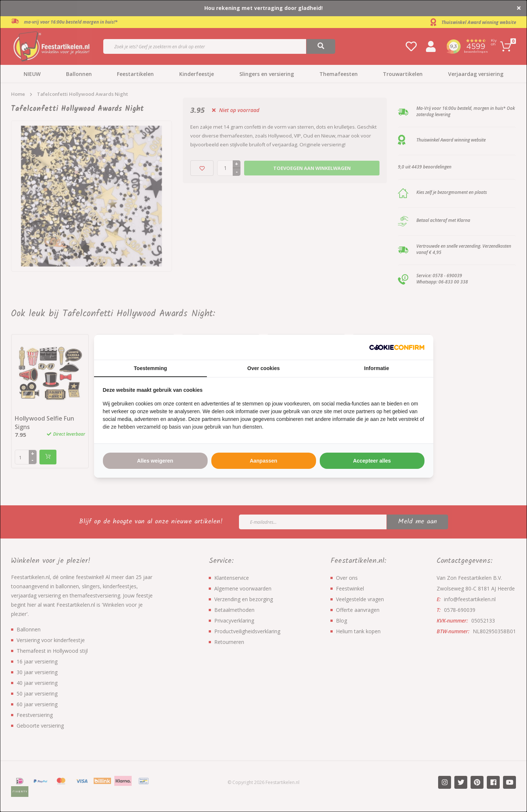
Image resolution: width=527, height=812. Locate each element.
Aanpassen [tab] (263, 461)
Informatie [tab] (377, 368)
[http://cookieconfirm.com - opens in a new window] (397, 347)
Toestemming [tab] (150, 368)
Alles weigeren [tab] (155, 461)
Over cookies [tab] (264, 368)
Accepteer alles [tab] (372, 461)
